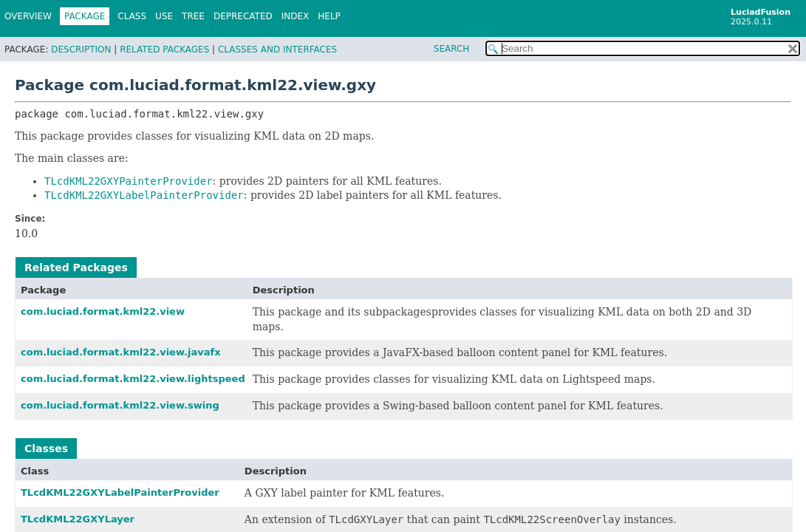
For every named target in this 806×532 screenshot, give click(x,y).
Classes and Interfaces (277, 50)
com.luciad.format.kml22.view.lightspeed (133, 379)
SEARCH (452, 49)
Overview (28, 16)
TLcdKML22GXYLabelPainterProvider (120, 492)
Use (164, 16)
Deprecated (243, 16)
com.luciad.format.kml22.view (103, 311)
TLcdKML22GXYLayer (78, 519)
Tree (193, 16)
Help (329, 16)
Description (81, 50)
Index (296, 16)
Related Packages (164, 50)
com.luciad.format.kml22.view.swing (120, 405)
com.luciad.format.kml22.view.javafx (121, 352)
